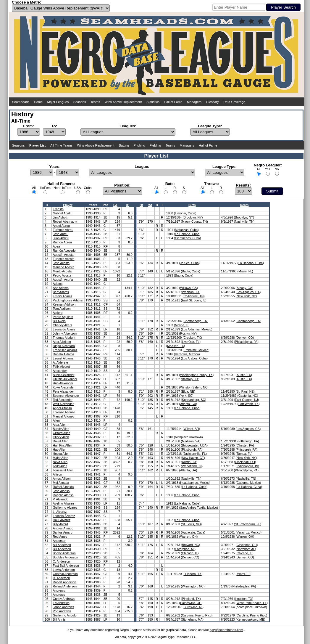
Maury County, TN (194, 221)
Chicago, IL (190, 553)
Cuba (88, 188)
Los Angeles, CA (248, 292)
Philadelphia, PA (246, 342)
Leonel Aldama (63, 358)
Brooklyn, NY (193, 217)
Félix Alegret (62, 367)
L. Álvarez (60, 512)
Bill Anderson (62, 545)
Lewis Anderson (64, 570)
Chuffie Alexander (65, 379)
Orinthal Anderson (65, 574)
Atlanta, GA (188, 404)
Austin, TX (244, 375)
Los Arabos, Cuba (194, 358)
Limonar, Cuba (185, 213)
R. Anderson (62, 578)
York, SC (186, 396)
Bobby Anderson (64, 553)
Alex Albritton (62, 342)
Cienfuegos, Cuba (188, 238)
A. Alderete (60, 362)
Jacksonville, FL (195, 454)
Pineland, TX (191, 599)
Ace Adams (61, 288)
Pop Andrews (62, 611)
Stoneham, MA (192, 619)
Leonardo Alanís (64, 329)
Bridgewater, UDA (194, 445)
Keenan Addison (64, 304)
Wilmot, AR (191, 429)
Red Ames (60, 537)
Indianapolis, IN (247, 466)
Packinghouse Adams (68, 300)
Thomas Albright (64, 338)
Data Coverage (234, 102)
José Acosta (61, 263)
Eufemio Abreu (63, 230)
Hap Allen (60, 449)
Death (244, 205)
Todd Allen (60, 466)
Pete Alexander (63, 391)
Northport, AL (246, 549)
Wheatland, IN (192, 466)
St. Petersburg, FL (247, 524)
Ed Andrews (61, 603)
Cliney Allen (61, 437)
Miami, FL (245, 271)
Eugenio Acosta (64, 259)
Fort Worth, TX (248, 404)
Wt (150, 205)
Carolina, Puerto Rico (197, 615)
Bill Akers (59, 321)
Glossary (212, 102)
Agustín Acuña (63, 280)
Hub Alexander (63, 383)
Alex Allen (60, 425)
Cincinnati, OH (245, 462)
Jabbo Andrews (64, 607)
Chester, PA (245, 445)
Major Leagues (58, 102)
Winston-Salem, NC (194, 387)
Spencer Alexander (66, 396)
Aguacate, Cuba (193, 532)
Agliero (58, 313)
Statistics (153, 102)
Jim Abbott (60, 217)
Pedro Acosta (62, 275)
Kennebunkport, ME (250, 619)
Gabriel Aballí (62, 213)
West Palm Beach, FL (252, 603)
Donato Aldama (64, 354)
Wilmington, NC (193, 586)
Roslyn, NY (188, 333)
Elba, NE (188, 391)
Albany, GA (244, 288)
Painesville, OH (191, 603)
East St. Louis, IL (194, 300)
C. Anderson (62, 561)
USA (78, 188)
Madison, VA (191, 441)
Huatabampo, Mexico (195, 483)
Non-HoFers (62, 188)
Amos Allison (62, 478)
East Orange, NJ (246, 400)
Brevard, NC (190, 545)
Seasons (80, 102)
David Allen (61, 441)
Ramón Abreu (62, 242)
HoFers (45, 188)
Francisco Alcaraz (65, 350)
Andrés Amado (63, 528)
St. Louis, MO (191, 524)
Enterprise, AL (185, 549)
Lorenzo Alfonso (64, 412)
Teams (95, 102)
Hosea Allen (61, 454)
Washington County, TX (196, 375)
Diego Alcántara (64, 346)
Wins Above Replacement (123, 102)
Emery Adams (63, 296)
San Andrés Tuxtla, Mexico (198, 508)
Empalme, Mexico (196, 350)
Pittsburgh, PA (248, 441)
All (258, 169)
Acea (56, 246)
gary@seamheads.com (226, 630)
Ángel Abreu (61, 226)
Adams (58, 284)
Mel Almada (61, 483)
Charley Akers (63, 325)
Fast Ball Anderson (66, 566)
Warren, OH (188, 537)
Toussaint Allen (63, 470)
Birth (192, 205)
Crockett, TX (192, 338)
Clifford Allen (62, 433)
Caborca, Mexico (248, 483)
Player (68, 205)
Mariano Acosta (64, 267)
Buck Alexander (64, 375)
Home (38, 102)
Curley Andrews (64, 599)
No (277, 169)
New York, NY (246, 296)
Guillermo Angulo (65, 615)
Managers (194, 102)
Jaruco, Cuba (189, 263)
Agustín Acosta (63, 255)
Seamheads (21, 102)
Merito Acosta (62, 271)
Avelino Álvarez (64, 503)
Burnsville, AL (193, 607)
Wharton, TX (191, 292)
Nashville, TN (244, 221)
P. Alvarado (61, 499)
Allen (56, 420)
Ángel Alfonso (62, 408)
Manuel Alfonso (64, 416)
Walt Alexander (63, 404)
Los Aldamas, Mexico (197, 329)
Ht (141, 205)
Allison (58, 474)
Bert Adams (61, 292)
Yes (267, 169)
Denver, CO (245, 338)
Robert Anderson (65, 582)
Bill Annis (59, 619)
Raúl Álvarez (62, 520)
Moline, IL (182, 325)
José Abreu (61, 234)
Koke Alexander (64, 387)
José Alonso (61, 491)
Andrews (59, 590)
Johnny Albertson (65, 333)
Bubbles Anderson (66, 557)
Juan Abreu (61, 238)
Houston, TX (243, 599)
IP (128, 205)
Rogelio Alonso (63, 495)
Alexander (60, 371)
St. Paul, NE (245, 391)
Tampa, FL (244, 454)
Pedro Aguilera (63, 317)
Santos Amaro (63, 532)
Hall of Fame (173, 102)
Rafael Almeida (63, 487)
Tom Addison (62, 309)
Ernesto (58, 209)
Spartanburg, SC (193, 400)
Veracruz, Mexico (187, 354)
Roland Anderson (65, 586)
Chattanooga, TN (196, 321)
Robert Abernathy (65, 221)
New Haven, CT (193, 458)
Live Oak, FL (191, 342)
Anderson (60, 541)
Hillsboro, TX (193, 574)
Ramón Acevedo (64, 250)
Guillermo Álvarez (65, 508)
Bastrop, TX (190, 379)
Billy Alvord (60, 524)
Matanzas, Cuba (186, 230)
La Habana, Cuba (187, 234)
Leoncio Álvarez (64, 516)
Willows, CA (188, 288)
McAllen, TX (175, 346)
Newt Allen (60, 462)
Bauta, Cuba (190, 271)
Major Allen (61, 458)
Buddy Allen (61, 429)
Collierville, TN (194, 296)
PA (115, 205)
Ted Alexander (63, 400)
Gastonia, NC (248, 396)
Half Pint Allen (63, 445)
